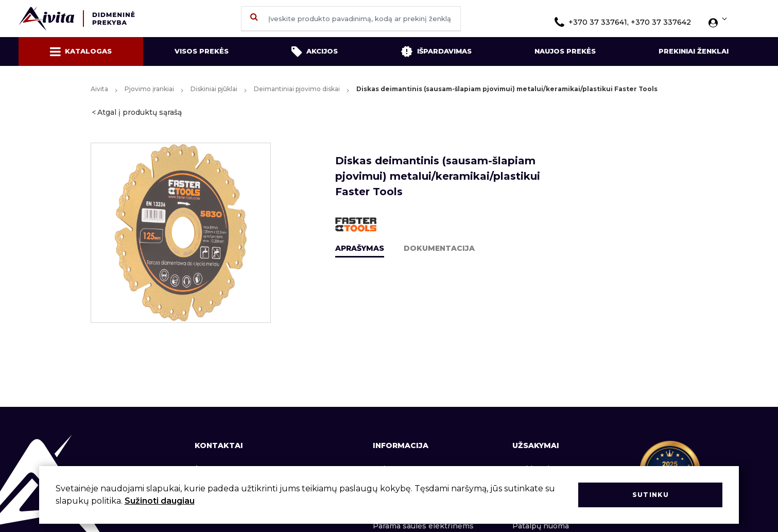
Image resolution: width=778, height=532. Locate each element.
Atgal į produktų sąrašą (140, 112)
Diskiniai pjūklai (214, 89)
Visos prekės (202, 51)
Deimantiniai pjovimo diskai (297, 89)
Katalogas (81, 52)
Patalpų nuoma (541, 526)
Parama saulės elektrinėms (423, 526)
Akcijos (315, 52)
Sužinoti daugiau (160, 501)
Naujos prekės (565, 51)
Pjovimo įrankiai (149, 89)
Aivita (99, 89)
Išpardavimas (436, 52)
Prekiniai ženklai (694, 51)
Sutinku (651, 495)
